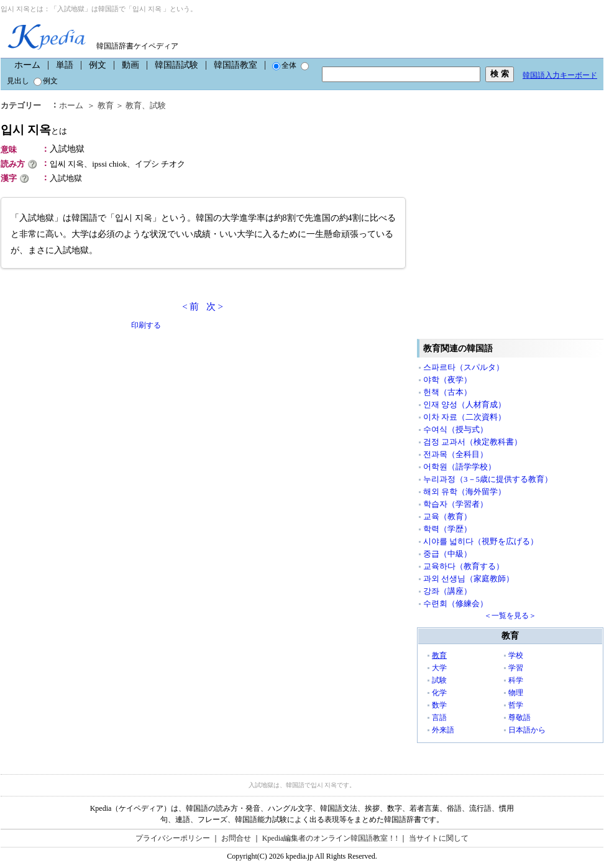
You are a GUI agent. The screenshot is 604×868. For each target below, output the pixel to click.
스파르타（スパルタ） (464, 367)
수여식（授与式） (455, 429)
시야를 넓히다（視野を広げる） (481, 541)
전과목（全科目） (455, 454)
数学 (439, 705)
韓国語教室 (236, 65)
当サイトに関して (439, 838)
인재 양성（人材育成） (464, 404)
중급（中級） (447, 554)
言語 (439, 718)
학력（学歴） (447, 529)
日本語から (527, 730)
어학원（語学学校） (460, 467)
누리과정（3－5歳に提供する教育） (488, 479)
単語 (65, 65)
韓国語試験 (176, 65)
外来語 (443, 730)
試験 (439, 680)
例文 (98, 65)
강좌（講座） (447, 591)
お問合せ (236, 838)
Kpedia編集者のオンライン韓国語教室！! (330, 838)
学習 (516, 668)
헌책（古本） (447, 392)
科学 (516, 680)
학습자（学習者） (455, 504)
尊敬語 (519, 718)
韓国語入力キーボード (560, 75)
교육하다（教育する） (464, 566)
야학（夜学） (447, 380)
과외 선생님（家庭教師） (469, 579)
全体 (284, 65)
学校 (516, 655)
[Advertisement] (117, 457)
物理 (516, 693)
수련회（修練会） (455, 603)
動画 (130, 65)
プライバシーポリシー (173, 838)
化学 (439, 693)
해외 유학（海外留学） (464, 492)
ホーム (27, 65)
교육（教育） (447, 516)
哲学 (516, 705)
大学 (439, 668)
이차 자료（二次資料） (464, 417)
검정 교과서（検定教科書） (473, 442)
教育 (439, 655)
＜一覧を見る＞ (510, 616)
